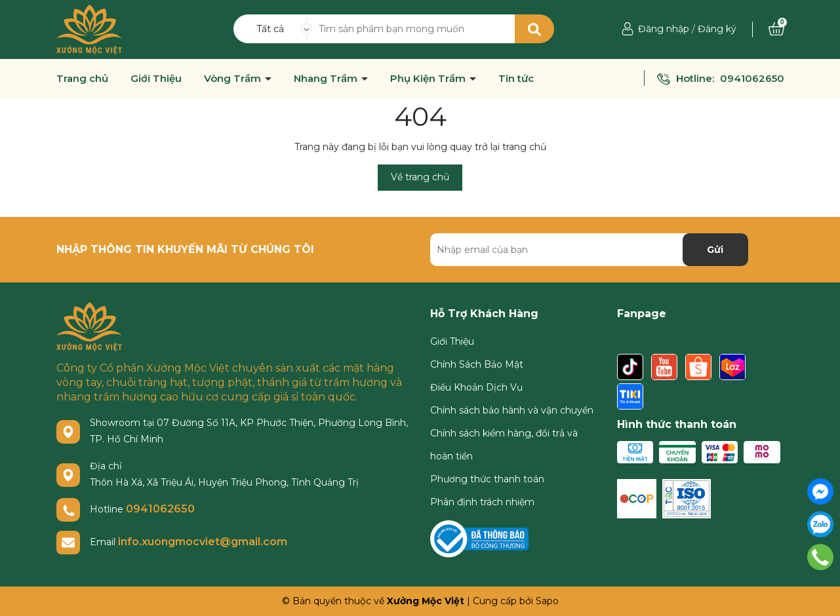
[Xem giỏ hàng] (776, 29)
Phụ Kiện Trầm (429, 79)
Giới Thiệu (156, 79)
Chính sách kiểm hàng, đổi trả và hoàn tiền (504, 445)
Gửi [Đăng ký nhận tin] (715, 250)
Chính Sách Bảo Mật (477, 364)
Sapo (547, 601)
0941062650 (752, 78)
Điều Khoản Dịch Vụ (476, 387)
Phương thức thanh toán (487, 479)
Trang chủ (82, 79)
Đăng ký (717, 29)
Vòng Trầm (234, 79)
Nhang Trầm (327, 79)
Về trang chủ (420, 177)
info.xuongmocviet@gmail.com (203, 542)
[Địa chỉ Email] (589, 250)
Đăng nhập (664, 29)
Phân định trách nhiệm (482, 502)
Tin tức (516, 79)
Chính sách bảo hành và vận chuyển (512, 410)
